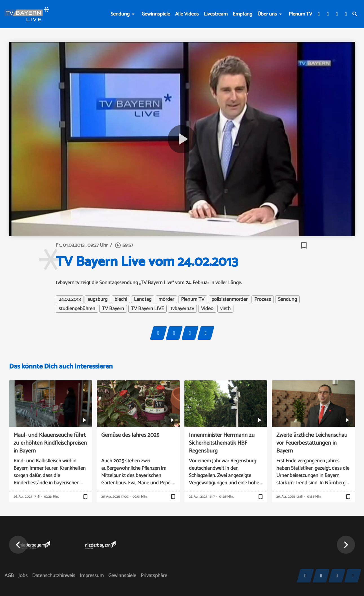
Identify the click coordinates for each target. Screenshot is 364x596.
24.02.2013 (70, 299)
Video (207, 309)
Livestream (216, 14)
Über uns (267, 14)
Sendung (120, 14)
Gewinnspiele (156, 14)
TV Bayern (113, 309)
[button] (18, 545)
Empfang (242, 14)
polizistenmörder (230, 299)
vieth (225, 309)
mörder (166, 299)
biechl (121, 299)
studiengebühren (77, 309)
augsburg (97, 299)
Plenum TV (300, 14)
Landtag (143, 299)
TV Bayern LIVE (147, 309)
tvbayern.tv (182, 309)
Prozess (263, 299)
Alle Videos (187, 14)
